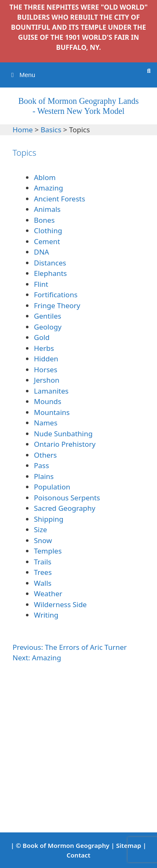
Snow (43, 540)
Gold (42, 337)
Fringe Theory (57, 305)
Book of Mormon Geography (66, 845)
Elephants (50, 273)
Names (46, 423)
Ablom (45, 177)
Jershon (47, 380)
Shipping (49, 519)
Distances (50, 263)
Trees (43, 572)
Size (40, 529)
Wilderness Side (60, 604)
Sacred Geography (65, 508)
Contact (78, 855)
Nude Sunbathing (63, 434)
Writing (46, 615)
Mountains (52, 412)
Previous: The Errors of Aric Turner (70, 647)
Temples (48, 551)
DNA (41, 252)
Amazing (49, 188)
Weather (48, 594)
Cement (47, 241)
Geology (48, 327)
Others (45, 455)
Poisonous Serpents (67, 498)
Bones (44, 220)
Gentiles (48, 316)
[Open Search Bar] (149, 71)
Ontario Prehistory (65, 444)
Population (52, 487)
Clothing (48, 231)
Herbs (44, 348)
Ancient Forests (60, 199)
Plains (44, 476)
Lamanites (51, 391)
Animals (47, 209)
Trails (43, 562)
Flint (41, 284)
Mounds (48, 401)
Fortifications (56, 295)
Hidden (46, 359)
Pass (41, 465)
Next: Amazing (37, 658)
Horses (46, 370)
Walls (43, 583)
